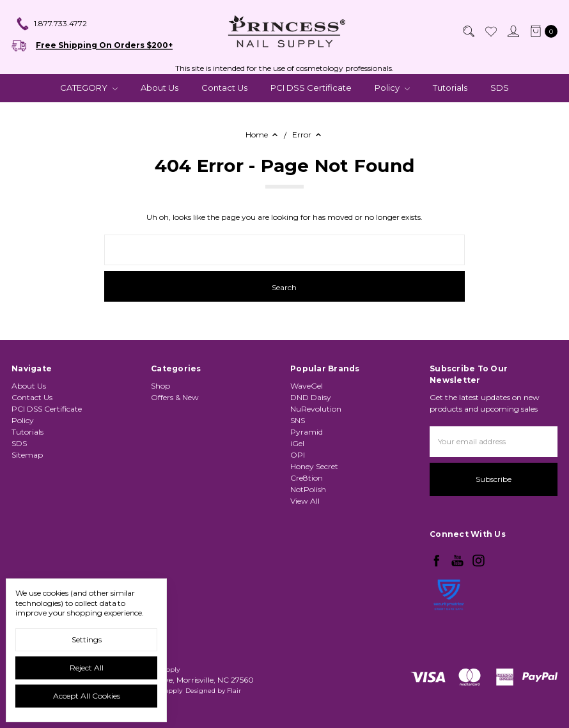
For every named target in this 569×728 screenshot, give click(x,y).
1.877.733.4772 (51, 24)
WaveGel (307, 386)
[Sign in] (513, 31)
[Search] (468, 31)
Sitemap (27, 455)
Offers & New (175, 397)
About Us (160, 88)
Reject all (87, 668)
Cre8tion (307, 478)
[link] (449, 628)
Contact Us (224, 88)
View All (305, 501)
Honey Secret (314, 466)
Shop (160, 386)
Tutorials (450, 88)
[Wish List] (490, 31)
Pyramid (307, 432)
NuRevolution (316, 409)
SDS (500, 88)
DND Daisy (311, 397)
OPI (298, 455)
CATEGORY (89, 88)
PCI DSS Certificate (311, 88)
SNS (298, 420)
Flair (234, 691)
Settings (87, 639)
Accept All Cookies (87, 696)
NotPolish (308, 489)
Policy (392, 88)
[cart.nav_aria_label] (541, 31)
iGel (297, 443)
